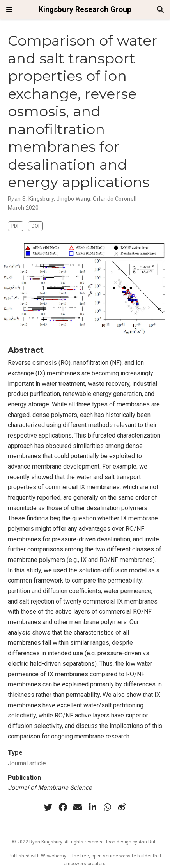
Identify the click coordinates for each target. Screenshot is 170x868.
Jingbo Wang (73, 199)
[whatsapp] (107, 807)
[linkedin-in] (92, 807)
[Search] (160, 10)
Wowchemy (54, 856)
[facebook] (63, 807)
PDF (16, 226)
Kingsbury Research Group (85, 10)
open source (105, 856)
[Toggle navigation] (9, 10)
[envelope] (78, 807)
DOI (35, 226)
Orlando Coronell (115, 199)
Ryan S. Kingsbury (31, 199)
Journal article (27, 763)
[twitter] (48, 807)
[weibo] (122, 807)
